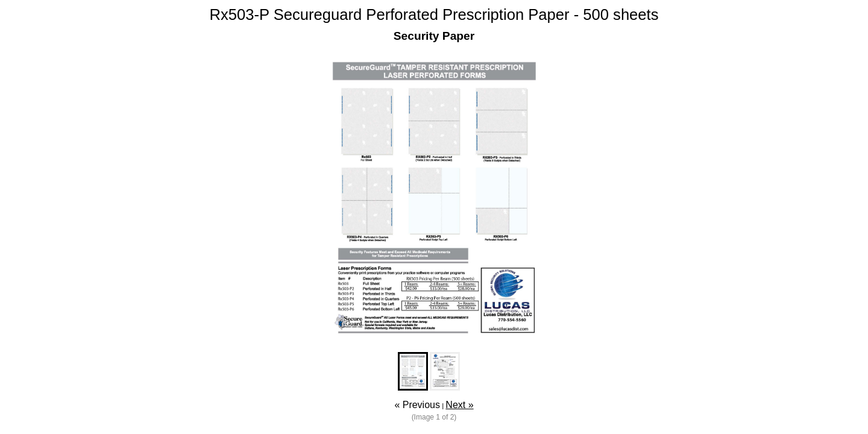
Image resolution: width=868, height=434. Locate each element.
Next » (459, 405)
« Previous (417, 405)
